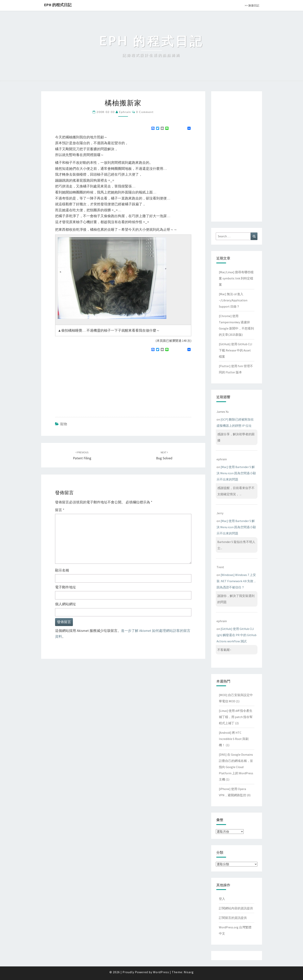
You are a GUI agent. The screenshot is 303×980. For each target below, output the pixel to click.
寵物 (64, 424)
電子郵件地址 (66, 587)
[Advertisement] (88, 383)
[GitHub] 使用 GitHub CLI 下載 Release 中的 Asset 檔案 (236, 350)
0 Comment (145, 112)
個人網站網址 (66, 604)
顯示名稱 (62, 570)
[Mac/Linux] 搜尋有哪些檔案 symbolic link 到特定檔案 (236, 278)
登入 (222, 899)
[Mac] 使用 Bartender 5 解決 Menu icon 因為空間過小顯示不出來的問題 (236, 473)
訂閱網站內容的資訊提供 (236, 908)
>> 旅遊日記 (252, 5)
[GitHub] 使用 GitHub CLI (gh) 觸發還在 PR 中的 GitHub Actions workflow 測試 (237, 635)
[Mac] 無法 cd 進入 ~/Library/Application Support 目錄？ (233, 300)
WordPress (161, 972)
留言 (60, 510)
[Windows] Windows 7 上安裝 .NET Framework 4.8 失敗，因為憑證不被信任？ (237, 581)
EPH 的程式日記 (58, 5)
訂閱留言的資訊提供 (233, 918)
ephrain (125, 112)
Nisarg (189, 972)
